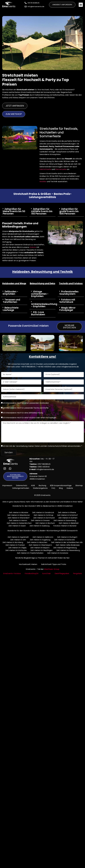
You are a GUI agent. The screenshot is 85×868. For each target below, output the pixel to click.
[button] (81, 5)
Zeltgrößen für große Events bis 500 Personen (69, 211)
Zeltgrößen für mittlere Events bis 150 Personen (42, 211)
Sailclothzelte (45, 169)
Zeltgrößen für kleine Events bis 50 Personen (14, 211)
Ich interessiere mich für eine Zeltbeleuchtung (23, 413)
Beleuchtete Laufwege (11, 309)
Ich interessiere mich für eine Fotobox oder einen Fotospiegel (29, 418)
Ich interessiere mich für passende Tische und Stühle (26, 408)
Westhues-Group (52, 569)
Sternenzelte (61, 169)
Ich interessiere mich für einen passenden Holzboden (26, 403)
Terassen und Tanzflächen (11, 301)
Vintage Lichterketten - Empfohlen (40, 294)
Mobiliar (43, 181)
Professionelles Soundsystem (69, 293)
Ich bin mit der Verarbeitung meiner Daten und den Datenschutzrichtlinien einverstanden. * (43, 446)
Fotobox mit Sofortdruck (67, 301)
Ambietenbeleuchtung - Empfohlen (44, 305)
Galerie (33, 247)
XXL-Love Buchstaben (38, 313)
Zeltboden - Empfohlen (10, 293)
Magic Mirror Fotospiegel (67, 309)
